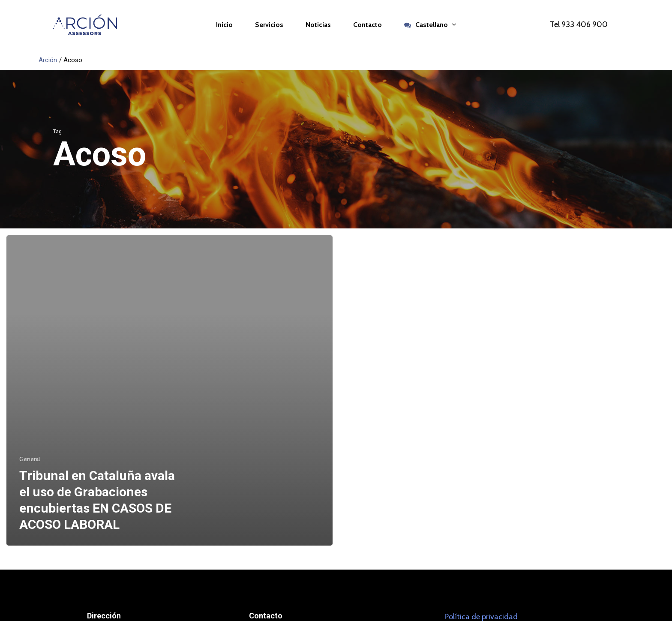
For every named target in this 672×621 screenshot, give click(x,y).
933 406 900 (585, 24)
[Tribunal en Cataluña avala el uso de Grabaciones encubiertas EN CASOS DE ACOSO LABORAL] (169, 391)
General (30, 459)
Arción (48, 60)
